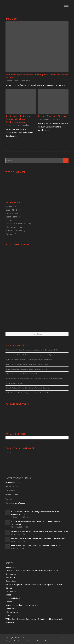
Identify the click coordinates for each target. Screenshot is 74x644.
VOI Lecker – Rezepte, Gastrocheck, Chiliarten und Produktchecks (34, 619)
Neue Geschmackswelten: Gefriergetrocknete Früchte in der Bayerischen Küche (32, 350)
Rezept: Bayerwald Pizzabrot (53, 116)
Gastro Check (11, 210)
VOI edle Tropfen (13, 231)
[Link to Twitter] (67, 638)
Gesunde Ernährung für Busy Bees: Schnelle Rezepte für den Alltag (27, 388)
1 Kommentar (44, 119)
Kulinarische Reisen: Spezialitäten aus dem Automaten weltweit (26, 369)
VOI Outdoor (10, 491)
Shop (8, 615)
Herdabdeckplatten (13, 482)
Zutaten (9, 234)
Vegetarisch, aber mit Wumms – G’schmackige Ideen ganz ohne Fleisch (29, 360)
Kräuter (9, 220)
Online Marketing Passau (15, 503)
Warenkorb (10, 622)
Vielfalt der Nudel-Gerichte (14, 383)
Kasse (8, 595)
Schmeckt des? (12, 612)
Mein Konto (11, 609)
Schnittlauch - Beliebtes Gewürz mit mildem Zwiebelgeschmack (18, 119)
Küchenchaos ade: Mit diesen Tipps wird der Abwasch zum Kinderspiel (29, 393)
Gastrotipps (11, 581)
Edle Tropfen (11, 577)
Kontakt (9, 602)
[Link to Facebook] (63, 638)
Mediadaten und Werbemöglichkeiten (22, 605)
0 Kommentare (12, 81)
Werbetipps (10, 499)
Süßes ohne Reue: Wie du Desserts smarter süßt (21, 374)
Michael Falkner (12, 495)
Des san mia (11, 574)
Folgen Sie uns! (37, 334)
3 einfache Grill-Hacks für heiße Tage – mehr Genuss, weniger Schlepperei (30, 355)
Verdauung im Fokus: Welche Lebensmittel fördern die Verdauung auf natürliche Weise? (34, 379)
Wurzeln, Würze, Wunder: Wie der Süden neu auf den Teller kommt (27, 364)
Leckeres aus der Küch (15, 224)
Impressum (11, 591)
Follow (8, 453)
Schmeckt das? (12, 227)
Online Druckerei (12, 486)
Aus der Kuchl (11, 567)
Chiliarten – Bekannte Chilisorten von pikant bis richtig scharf (32, 571)
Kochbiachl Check (13, 217)
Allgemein (10, 206)
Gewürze (10, 213)
